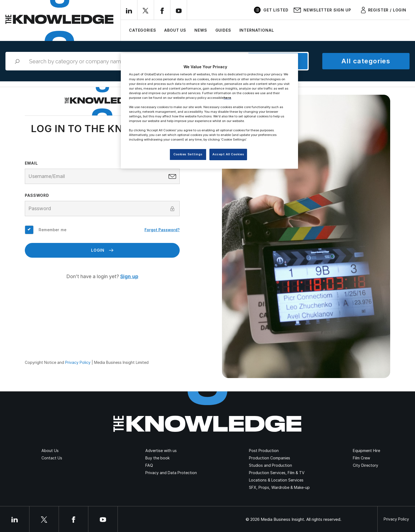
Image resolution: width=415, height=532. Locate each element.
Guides (223, 30)
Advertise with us (161, 451)
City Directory (366, 465)
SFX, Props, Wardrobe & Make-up (279, 487)
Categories (142, 30)
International (257, 30)
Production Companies (270, 458)
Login (102, 250)
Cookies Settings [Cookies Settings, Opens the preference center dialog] (188, 154)
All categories (366, 61)
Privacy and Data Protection (171, 473)
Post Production (264, 451)
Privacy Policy (78, 362)
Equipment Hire (366, 451)
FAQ (149, 465)
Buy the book (157, 458)
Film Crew (361, 458)
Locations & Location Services (276, 480)
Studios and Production (270, 465)
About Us (175, 30)
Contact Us (52, 458)
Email (31, 163)
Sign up (129, 276)
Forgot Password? (162, 230)
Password (37, 195)
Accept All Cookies (228, 154)
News (201, 30)
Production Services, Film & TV (277, 473)
